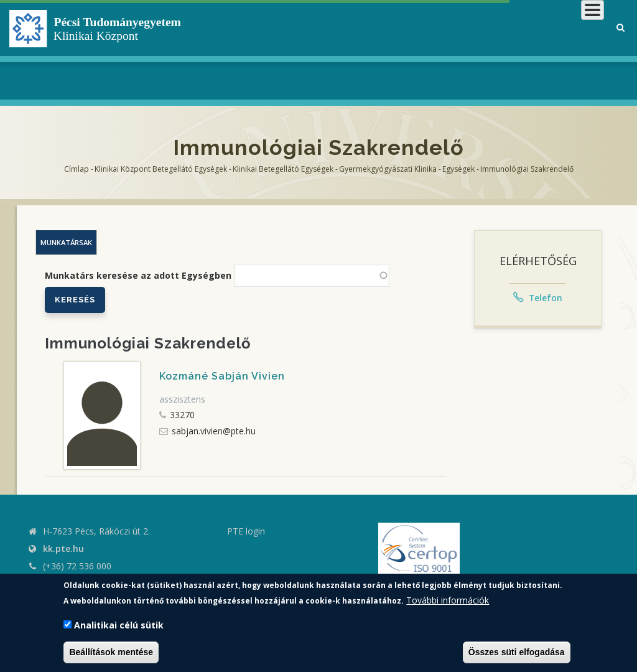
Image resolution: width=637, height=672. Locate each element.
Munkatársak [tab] (66, 242)
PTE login (246, 531)
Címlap (77, 169)
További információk (448, 600)
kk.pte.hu (63, 548)
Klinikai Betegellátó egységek (283, 169)
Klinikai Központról (285, 49)
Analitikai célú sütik (119, 625)
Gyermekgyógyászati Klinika (388, 169)
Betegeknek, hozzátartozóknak (405, 49)
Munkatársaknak (554, 49)
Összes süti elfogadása (517, 652)
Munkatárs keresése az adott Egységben (138, 275)
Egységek (458, 169)
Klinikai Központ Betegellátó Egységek (161, 169)
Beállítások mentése (111, 652)
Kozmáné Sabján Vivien (222, 376)
